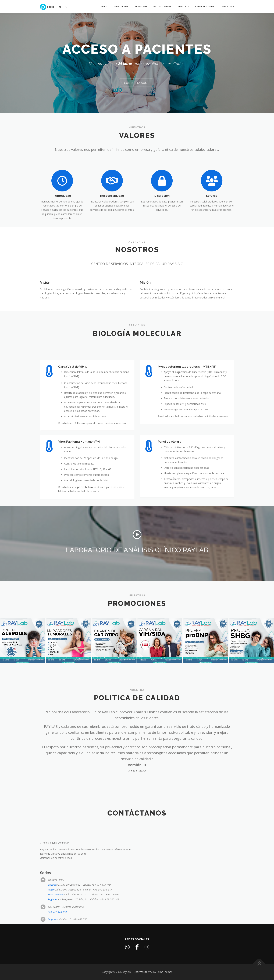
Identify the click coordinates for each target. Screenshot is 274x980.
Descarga (227, 7)
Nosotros (122, 7)
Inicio (105, 7)
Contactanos (205, 7)
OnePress (139, 972)
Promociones (163, 7)
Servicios (141, 7)
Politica (184, 7)
